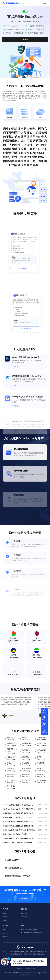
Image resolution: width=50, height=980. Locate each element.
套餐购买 (5, 914)
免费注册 (25, 899)
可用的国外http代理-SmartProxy (12, 751)
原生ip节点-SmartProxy (41, 776)
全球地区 (5, 920)
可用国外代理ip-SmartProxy (42, 744)
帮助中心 (5, 930)
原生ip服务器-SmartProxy (42, 781)
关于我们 (5, 933)
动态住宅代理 (24, 914)
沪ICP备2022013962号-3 (31, 973)
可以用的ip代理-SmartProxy (12, 744)
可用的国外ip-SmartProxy (27, 751)
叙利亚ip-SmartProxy (11, 764)
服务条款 (5, 937)
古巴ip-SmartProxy (26, 739)
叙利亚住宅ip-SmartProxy (12, 770)
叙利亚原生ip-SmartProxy (42, 764)
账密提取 (5, 917)
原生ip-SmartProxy (41, 770)
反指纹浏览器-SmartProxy (27, 770)
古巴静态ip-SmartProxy (11, 739)
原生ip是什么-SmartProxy (12, 787)
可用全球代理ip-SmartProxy (27, 744)
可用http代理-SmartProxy (12, 758)
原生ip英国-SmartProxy (26, 776)
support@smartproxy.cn (30, 929)
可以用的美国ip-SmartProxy (42, 739)
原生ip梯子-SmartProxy (11, 781)
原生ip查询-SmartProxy (26, 781)
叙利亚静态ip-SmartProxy (27, 764)
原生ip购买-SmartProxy (11, 776)
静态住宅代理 (24, 917)
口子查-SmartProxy (41, 758)
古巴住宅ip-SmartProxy (26, 758)
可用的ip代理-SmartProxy (42, 751)
